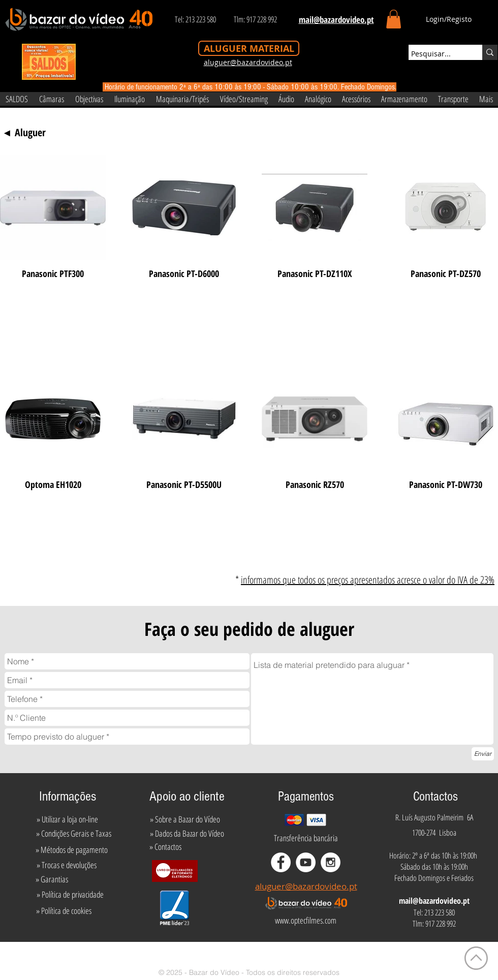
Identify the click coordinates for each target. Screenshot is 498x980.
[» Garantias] (52, 879)
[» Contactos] (165, 847)
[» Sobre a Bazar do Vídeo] (185, 819)
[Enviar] (483, 754)
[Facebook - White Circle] (281, 862)
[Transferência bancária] (306, 838)
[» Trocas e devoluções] (66, 865)
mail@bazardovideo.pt (434, 901)
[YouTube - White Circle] (306, 862)
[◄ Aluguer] (24, 133)
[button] (394, 19)
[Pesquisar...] (436, 54)
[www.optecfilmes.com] (305, 921)
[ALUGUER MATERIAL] (249, 48)
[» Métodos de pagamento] (72, 850)
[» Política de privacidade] (70, 895)
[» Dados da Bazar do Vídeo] (187, 834)
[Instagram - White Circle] (331, 862)
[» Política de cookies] (64, 911)
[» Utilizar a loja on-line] (67, 819)
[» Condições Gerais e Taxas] (73, 834)
